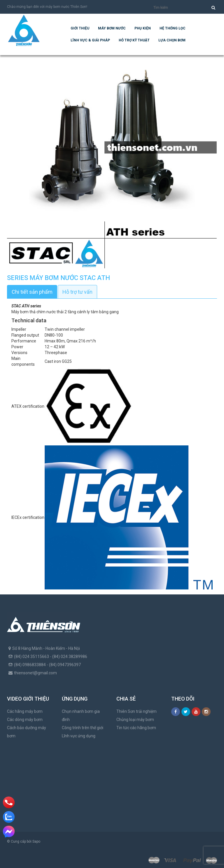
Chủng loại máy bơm (135, 720)
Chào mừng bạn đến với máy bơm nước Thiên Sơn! (47, 7)
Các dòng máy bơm (25, 720)
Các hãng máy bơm (25, 711)
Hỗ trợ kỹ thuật (134, 40)
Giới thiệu (80, 28)
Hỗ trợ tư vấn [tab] (77, 292)
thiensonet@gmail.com (35, 673)
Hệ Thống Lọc (173, 28)
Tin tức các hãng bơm (136, 728)
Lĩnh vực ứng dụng (79, 736)
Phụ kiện (143, 28)
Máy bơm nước (112, 28)
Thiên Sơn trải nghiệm (136, 711)
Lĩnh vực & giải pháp (90, 40)
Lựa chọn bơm (172, 40)
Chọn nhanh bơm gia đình (81, 715)
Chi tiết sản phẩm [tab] (32, 292)
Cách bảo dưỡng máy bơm (27, 732)
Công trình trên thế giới (83, 728)
